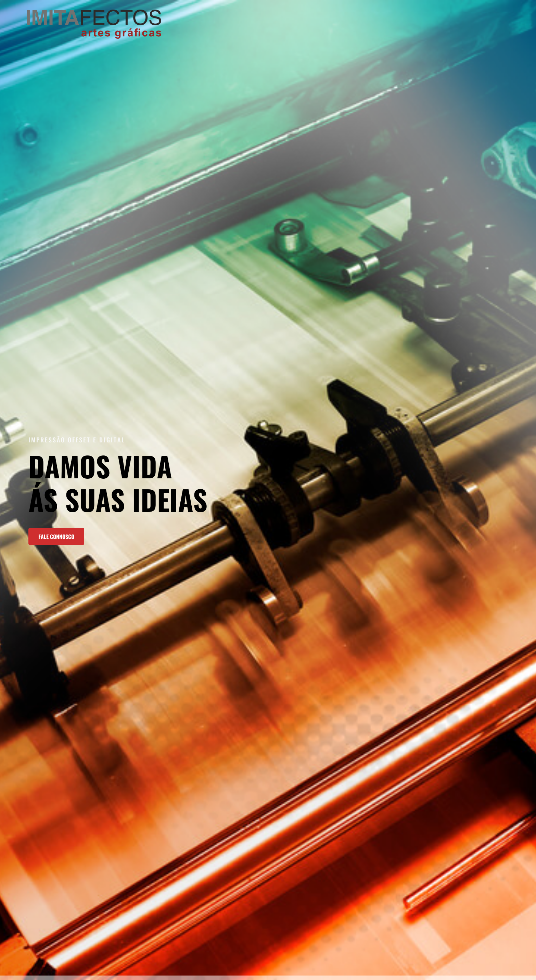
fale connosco (56, 537)
